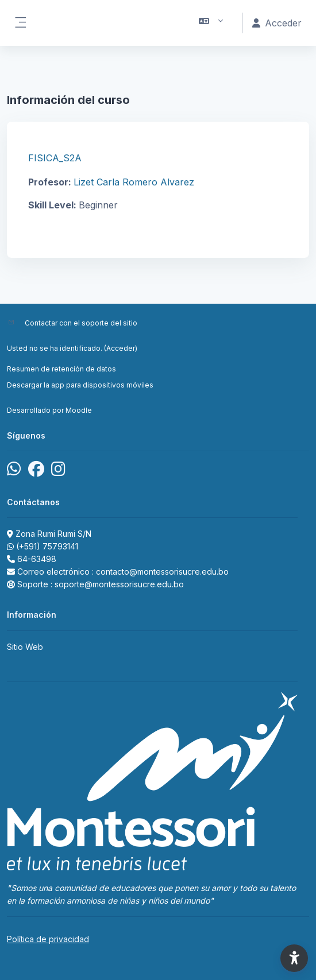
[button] (211, 23)
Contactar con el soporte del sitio (81, 323)
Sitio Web (25, 647)
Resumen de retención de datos (61, 369)
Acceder (121, 348)
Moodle (79, 410)
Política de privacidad (48, 939)
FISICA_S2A (55, 158)
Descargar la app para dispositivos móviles (80, 385)
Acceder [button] (277, 23)
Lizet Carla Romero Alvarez (134, 182)
